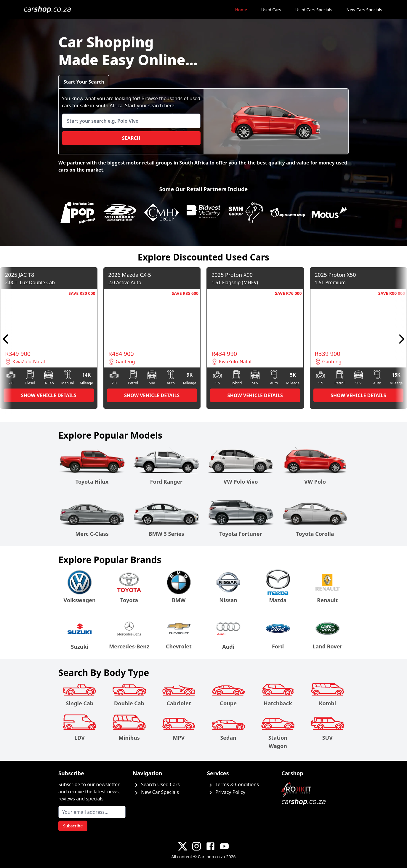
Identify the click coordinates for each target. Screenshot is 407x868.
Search (131, 138)
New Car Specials (156, 792)
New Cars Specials (364, 10)
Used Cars (271, 10)
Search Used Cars (156, 784)
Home (241, 10)
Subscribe (73, 826)
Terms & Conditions (233, 784)
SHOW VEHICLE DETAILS (49, 395)
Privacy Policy (226, 792)
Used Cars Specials (314, 10)
